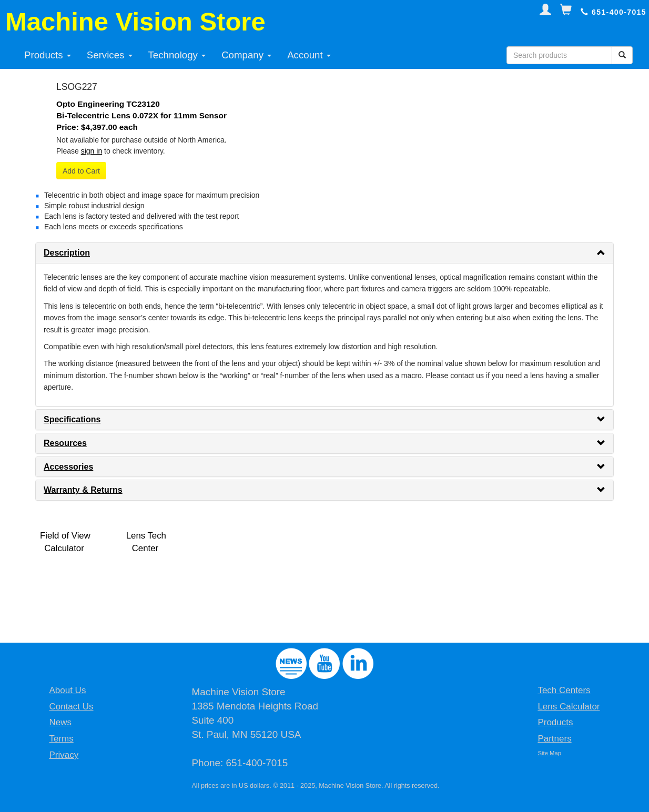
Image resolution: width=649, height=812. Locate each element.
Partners (554, 739)
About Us (67, 690)
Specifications (72, 419)
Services (110, 55)
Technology (177, 55)
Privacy (64, 755)
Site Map (549, 753)
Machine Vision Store (135, 22)
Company (246, 55)
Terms (61, 739)
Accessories (68, 467)
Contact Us (71, 707)
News (60, 722)
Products (48, 55)
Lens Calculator (569, 707)
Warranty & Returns (83, 490)
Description (67, 253)
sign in (92, 151)
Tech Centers (564, 690)
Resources (65, 443)
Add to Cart (81, 171)
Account (309, 55)
